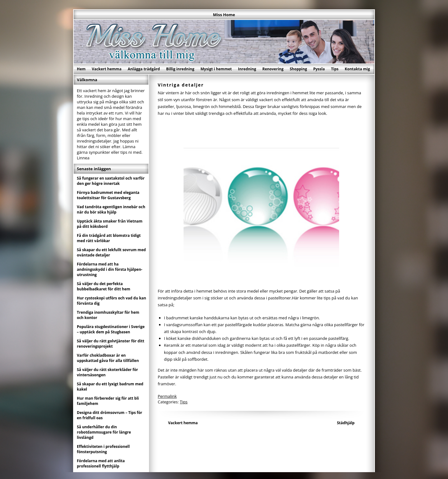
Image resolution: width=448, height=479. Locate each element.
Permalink (167, 396)
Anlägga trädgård (144, 69)
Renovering (273, 69)
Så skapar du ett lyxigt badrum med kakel (110, 387)
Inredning (247, 69)
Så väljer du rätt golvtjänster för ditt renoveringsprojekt (111, 344)
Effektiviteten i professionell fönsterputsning (103, 449)
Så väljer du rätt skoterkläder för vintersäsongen (107, 372)
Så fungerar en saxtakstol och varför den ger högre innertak (111, 181)
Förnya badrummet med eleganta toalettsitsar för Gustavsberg (108, 195)
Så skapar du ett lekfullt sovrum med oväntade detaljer (111, 252)
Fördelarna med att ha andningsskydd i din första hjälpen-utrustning (110, 269)
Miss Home (224, 15)
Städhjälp (346, 423)
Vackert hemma (107, 69)
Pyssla (319, 69)
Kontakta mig (357, 69)
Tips (335, 69)
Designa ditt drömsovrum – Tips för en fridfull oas (110, 415)
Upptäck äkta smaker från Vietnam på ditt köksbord (110, 224)
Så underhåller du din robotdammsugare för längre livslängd (104, 432)
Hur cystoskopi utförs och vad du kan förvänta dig (112, 301)
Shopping (298, 69)
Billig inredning (180, 69)
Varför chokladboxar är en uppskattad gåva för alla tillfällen (108, 358)
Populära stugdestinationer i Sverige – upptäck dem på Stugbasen (111, 329)
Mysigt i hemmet (216, 69)
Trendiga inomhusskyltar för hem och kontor (108, 315)
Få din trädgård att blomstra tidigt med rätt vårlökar (109, 238)
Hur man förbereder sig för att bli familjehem (108, 401)
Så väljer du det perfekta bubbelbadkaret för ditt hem (104, 286)
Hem (81, 69)
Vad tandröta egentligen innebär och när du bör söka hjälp (111, 209)
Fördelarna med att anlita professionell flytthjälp (101, 463)
